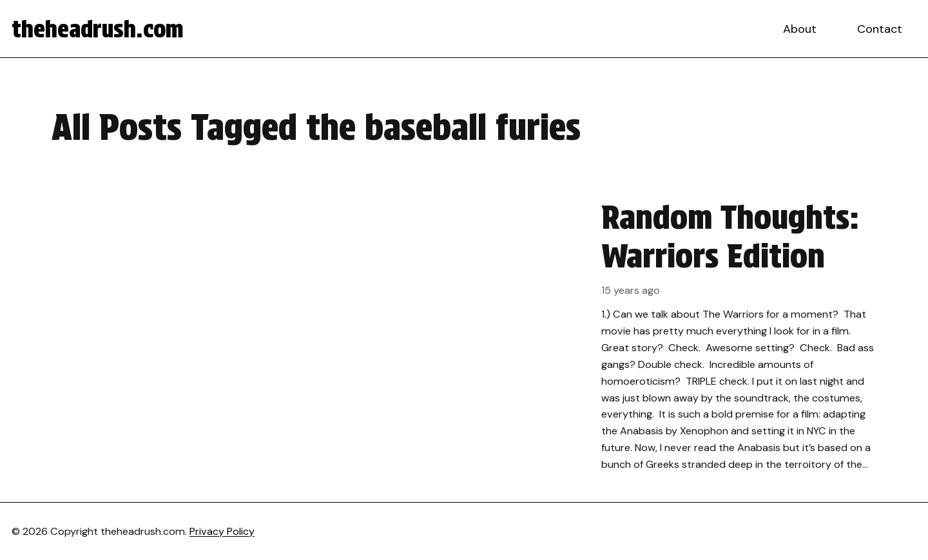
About (800, 29)
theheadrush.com (98, 29)
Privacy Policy (222, 531)
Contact (880, 29)
